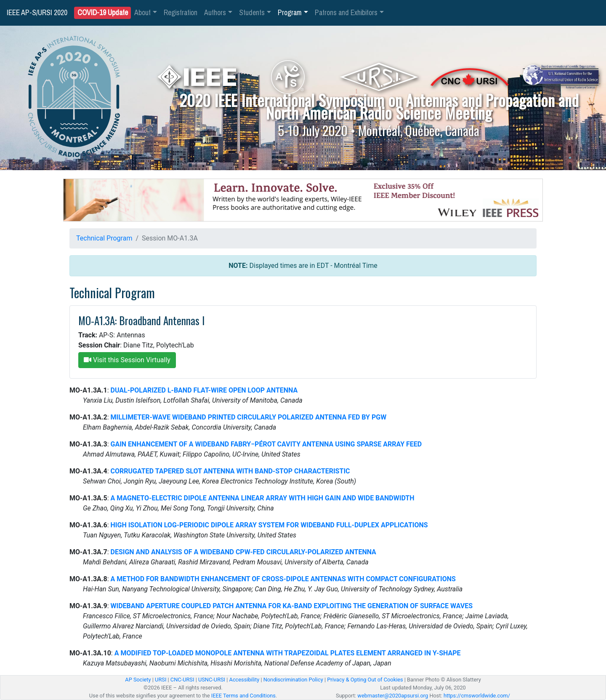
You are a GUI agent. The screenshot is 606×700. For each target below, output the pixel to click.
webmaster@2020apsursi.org (393, 696)
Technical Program (104, 238)
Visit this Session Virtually (127, 360)
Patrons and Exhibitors (346, 13)
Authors (215, 13)
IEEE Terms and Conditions (243, 696)
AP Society (138, 680)
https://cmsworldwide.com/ (477, 696)
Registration (181, 13)
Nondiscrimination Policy (293, 680)
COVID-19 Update (103, 13)
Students (252, 13)
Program (290, 13)
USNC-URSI (212, 680)
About (142, 13)
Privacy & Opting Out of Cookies (365, 680)
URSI (161, 680)
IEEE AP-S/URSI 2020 (37, 13)
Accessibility (245, 680)
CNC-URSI (182, 680)
